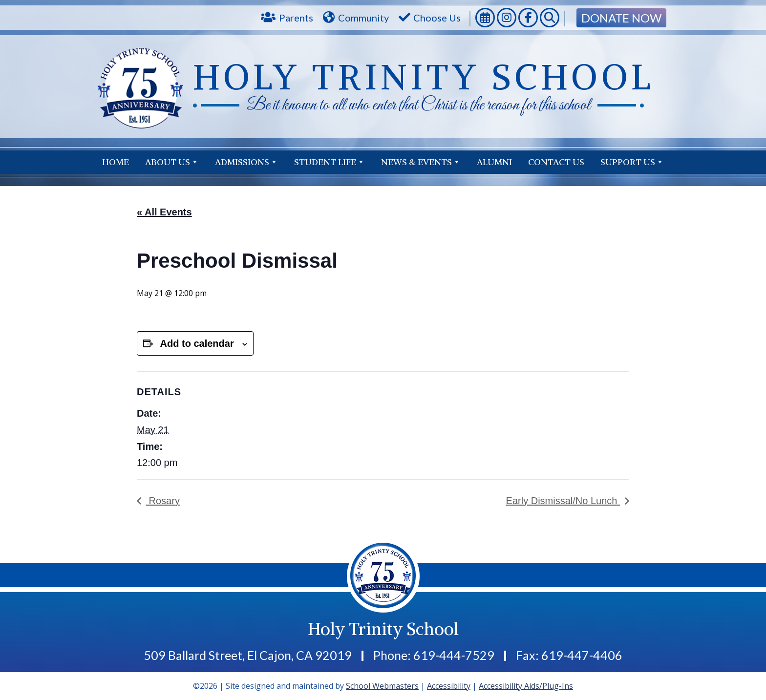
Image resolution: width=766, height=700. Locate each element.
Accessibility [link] (449, 686)
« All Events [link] (164, 212)
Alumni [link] (494, 162)
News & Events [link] (421, 162)
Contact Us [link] (636, 162)
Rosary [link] (163, 501)
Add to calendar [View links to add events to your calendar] (197, 343)
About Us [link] (172, 162)
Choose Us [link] (437, 18)
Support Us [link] (560, 162)
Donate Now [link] (621, 18)
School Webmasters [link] (382, 686)
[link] (485, 19)
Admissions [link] (246, 162)
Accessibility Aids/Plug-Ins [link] (526, 686)
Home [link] (116, 162)
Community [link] (363, 18)
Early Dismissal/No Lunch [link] (563, 501)
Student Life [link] (330, 162)
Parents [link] (296, 18)
